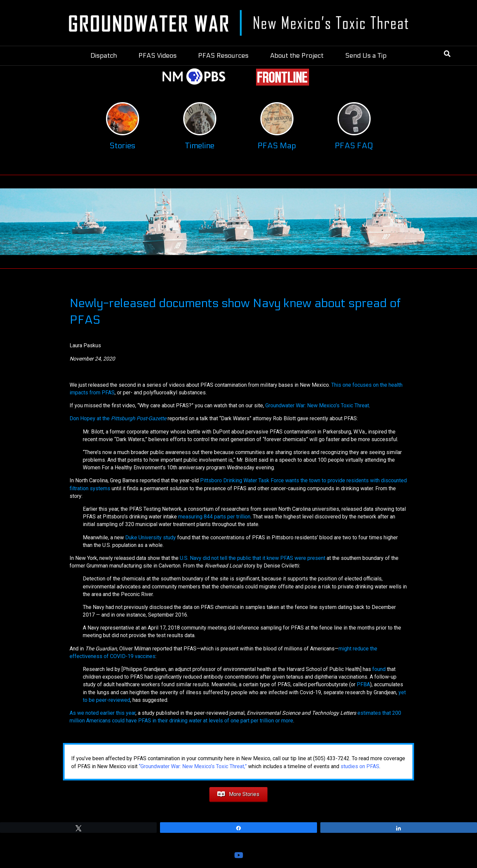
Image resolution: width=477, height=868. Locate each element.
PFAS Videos (158, 56)
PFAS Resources (223, 56)
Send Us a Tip (366, 56)
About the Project (297, 56)
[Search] (447, 54)
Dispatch (104, 56)
